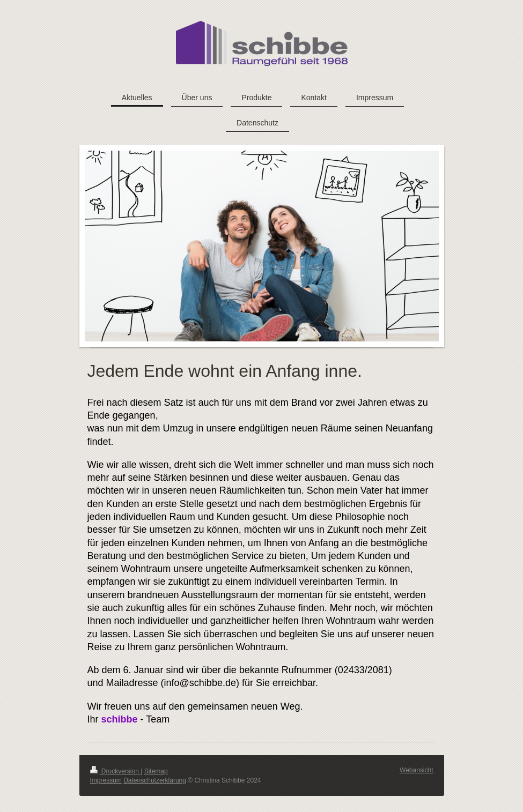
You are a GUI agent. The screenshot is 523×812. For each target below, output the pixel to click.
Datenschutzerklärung (155, 780)
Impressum (106, 780)
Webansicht (416, 770)
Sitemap (156, 771)
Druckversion (116, 771)
